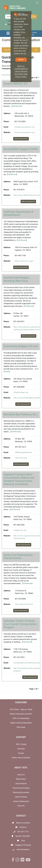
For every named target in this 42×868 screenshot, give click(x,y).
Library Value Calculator (21, 758)
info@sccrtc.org (20, 530)
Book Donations (23, 849)
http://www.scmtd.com (24, 604)
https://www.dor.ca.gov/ (24, 261)
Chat (23, 841)
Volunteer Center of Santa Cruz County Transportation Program (20, 624)
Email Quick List (8, 75)
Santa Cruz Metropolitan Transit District (18, 557)
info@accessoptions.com (25, 127)
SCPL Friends (21, 744)
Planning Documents (21, 792)
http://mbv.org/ (21, 458)
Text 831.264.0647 (23, 836)
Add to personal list (21, 139)
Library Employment (21, 801)
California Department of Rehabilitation (18, 213)
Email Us (23, 827)
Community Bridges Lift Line (21, 346)
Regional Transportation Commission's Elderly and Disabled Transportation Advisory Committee (19, 479)
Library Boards (21, 784)
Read (30, 709)
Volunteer (21, 749)
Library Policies (21, 797)
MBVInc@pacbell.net (24, 452)
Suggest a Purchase (23, 845)
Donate (21, 753)
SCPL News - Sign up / (19, 709)
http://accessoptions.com (25, 132)
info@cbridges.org (21, 392)
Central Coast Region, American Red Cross (17, 279)
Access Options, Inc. (16, 84)
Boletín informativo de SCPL (21, 714)
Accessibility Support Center (21, 149)
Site (8, 24)
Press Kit (21, 806)
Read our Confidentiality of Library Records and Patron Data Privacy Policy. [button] (21, 71)
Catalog (9, 21)
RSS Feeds (21, 727)
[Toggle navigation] (37, 3)
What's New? (21, 779)
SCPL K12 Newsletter (21, 718)
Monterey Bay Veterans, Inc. (20, 414)
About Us (21, 775)
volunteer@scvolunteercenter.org (27, 663)
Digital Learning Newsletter (21, 723)
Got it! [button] (21, 60)
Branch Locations (23, 823)
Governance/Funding (21, 788)
